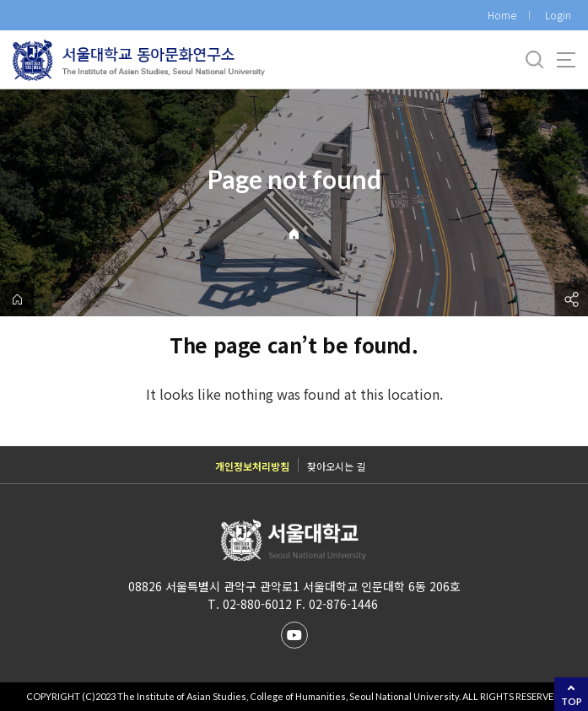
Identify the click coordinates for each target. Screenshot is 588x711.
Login (558, 15)
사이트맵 (566, 60)
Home (502, 15)
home (17, 299)
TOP (572, 701)
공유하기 (571, 299)
